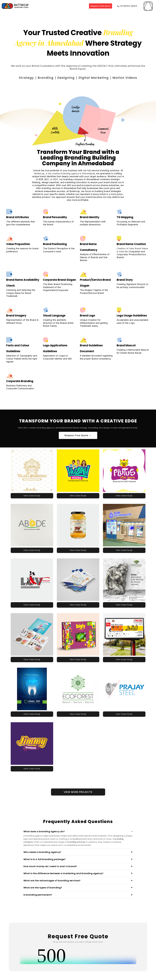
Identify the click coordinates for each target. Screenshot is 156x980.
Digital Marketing (91, 77)
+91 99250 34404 (127, 6)
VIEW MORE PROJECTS (78, 791)
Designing (69, 77)
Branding (53, 77)
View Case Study (32, 495)
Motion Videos (115, 77)
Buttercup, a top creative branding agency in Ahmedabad (65, 173)
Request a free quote (101, 6)
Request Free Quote (78, 435)
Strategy (37, 77)
